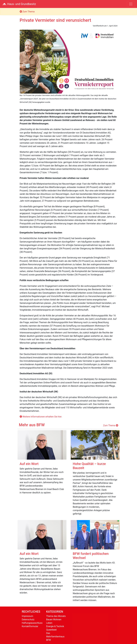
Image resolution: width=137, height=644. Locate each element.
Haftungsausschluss (32, 623)
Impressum (28, 616)
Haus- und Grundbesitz (19, 4)
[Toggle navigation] (131, 4)
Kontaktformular (30, 626)
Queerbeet (51, 630)
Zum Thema (27, 12)
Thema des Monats (56, 616)
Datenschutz (28, 620)
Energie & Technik (55, 626)
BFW (49, 640)
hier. (60, 417)
